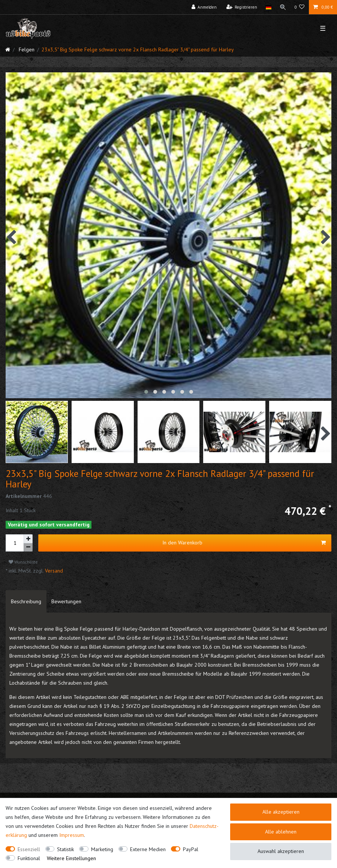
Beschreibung (26, 601)
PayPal (191, 849)
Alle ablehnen (281, 832)
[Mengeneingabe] (15, 543)
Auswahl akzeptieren (281, 851)
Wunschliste (23, 562)
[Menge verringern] (28, 548)
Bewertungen (66, 601)
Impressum (72, 835)
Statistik (65, 849)
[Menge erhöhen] (28, 539)
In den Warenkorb (244, 543)
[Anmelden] (204, 7)
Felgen (26, 49)
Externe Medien (148, 849)
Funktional (29, 858)
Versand (53, 571)
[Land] (268, 7)
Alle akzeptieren (281, 812)
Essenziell (29, 849)
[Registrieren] (242, 7)
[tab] (26, 601)
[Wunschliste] (300, 7)
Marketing (102, 849)
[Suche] (283, 7)
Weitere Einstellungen (71, 858)
